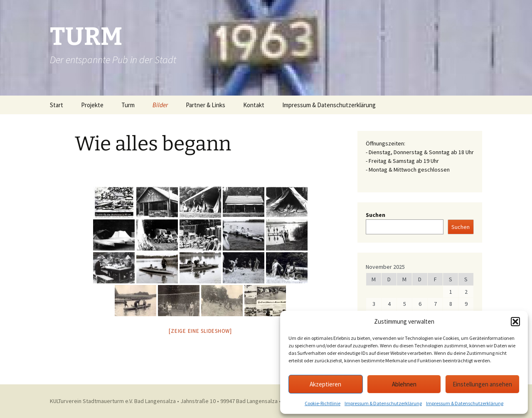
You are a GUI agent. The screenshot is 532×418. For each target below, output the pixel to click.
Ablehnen (404, 384)
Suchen (376, 215)
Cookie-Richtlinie (323, 403)
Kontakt (254, 105)
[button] (515, 322)
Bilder (160, 105)
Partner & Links (206, 105)
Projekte (92, 105)
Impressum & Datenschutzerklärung (383, 403)
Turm (128, 105)
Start (57, 105)
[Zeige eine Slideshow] (200, 331)
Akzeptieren (325, 384)
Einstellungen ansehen (482, 384)
